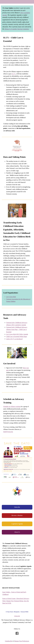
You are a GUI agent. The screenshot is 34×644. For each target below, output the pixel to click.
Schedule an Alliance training (12, 407)
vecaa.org (17, 616)
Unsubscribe (9, 641)
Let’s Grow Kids (11, 297)
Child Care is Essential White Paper (17, 337)
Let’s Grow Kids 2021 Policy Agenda (17, 334)
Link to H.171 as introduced (14, 339)
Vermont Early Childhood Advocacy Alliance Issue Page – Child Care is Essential (17, 330)
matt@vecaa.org (8, 432)
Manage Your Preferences (22, 641)
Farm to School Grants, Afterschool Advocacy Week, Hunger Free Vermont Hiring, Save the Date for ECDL (16, 601)
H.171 (14, 74)
